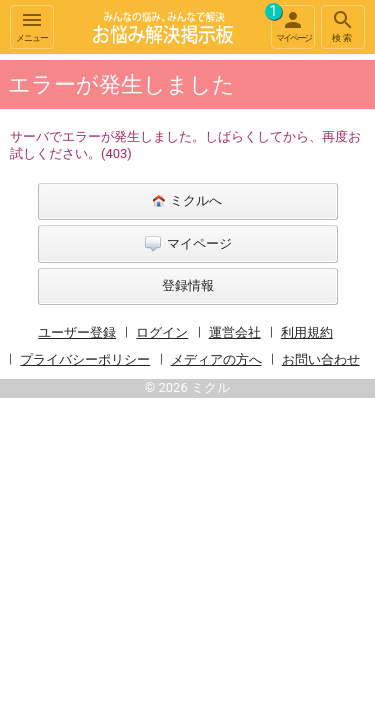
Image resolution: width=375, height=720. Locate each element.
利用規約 (307, 332)
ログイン (162, 332)
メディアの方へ (216, 359)
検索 (343, 25)
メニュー (32, 25)
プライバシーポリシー (85, 359)
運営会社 (235, 332)
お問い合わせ (321, 359)
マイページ (291, 24)
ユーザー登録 (77, 332)
